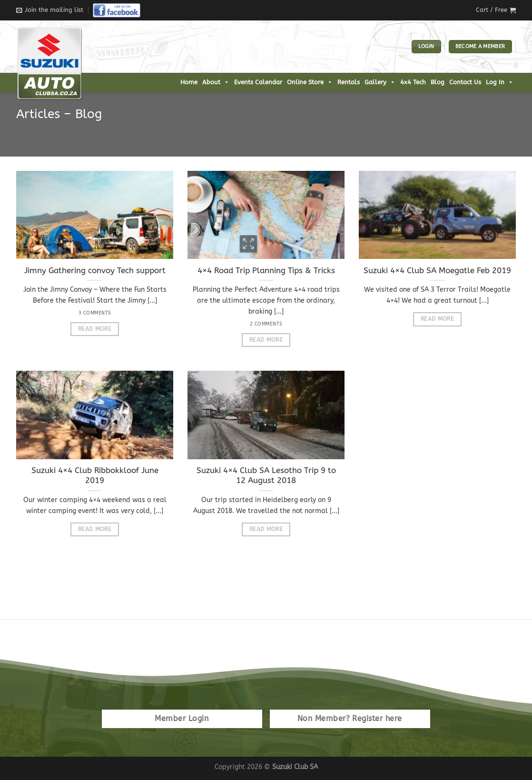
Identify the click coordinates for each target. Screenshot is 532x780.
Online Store (310, 82)
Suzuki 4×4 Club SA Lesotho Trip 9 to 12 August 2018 (266, 476)
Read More (95, 329)
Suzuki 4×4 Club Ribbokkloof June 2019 (95, 476)
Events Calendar (258, 82)
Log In (500, 82)
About (216, 82)
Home (189, 82)
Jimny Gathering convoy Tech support (95, 271)
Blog (438, 82)
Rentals (349, 82)
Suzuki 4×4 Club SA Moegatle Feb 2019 (437, 271)
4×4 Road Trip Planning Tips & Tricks (266, 271)
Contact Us (465, 82)
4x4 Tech (413, 82)
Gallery (380, 82)
